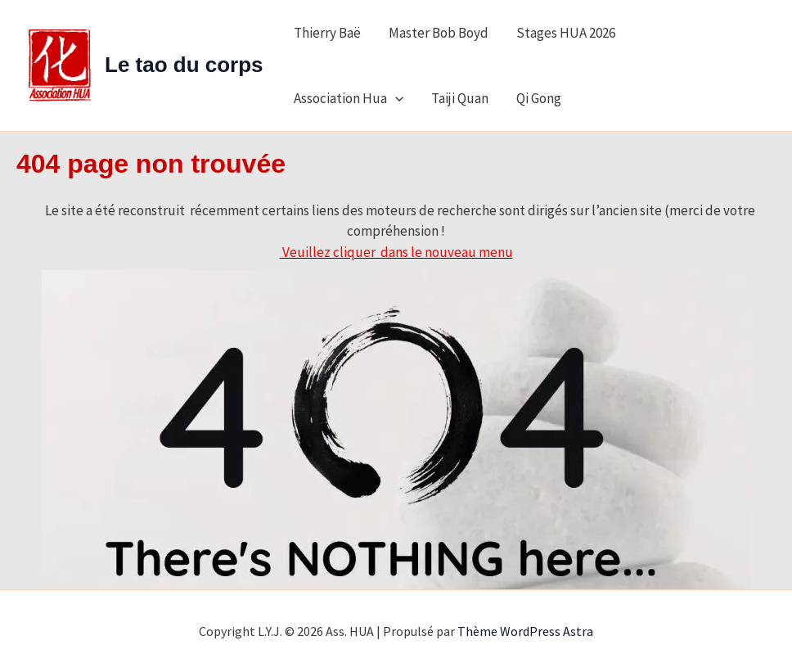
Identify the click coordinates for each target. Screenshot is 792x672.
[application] (395, 98)
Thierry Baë (327, 33)
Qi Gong (539, 98)
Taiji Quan (460, 98)
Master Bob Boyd (439, 33)
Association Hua (349, 98)
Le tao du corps (184, 65)
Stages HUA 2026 (566, 33)
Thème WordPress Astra (525, 631)
